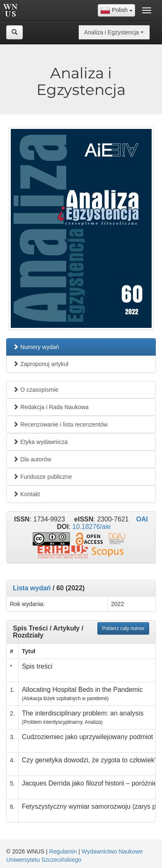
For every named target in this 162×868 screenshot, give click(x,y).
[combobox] (116, 10)
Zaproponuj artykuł (41, 364)
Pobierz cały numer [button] (123, 628)
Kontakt (26, 494)
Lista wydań (32, 588)
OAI (142, 519)
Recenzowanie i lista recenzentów (60, 424)
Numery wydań (36, 347)
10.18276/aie (92, 527)
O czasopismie (36, 390)
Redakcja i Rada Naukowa (51, 407)
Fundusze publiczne (42, 477)
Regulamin (63, 851)
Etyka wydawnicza (40, 442)
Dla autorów (32, 459)
